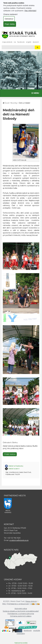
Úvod (7, 103)
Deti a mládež (24, 103)
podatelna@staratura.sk (19, 540)
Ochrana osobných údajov (21, 616)
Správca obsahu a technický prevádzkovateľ (21, 611)
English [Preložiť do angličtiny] (29, 42)
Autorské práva (21, 609)
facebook (21, 42)
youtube (37, 630)
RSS (15, 42)
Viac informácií (30, 11)
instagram (21, 634)
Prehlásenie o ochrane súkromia (21, 614)
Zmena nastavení (10, 14)
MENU (36, 93)
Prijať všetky (10, 24)
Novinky (14, 103)
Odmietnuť (9, 19)
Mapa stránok (7, 42)
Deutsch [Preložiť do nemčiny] (36, 42)
